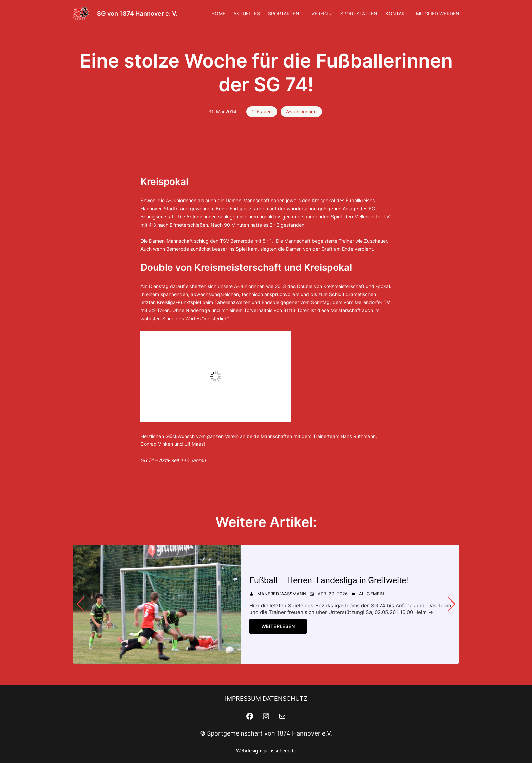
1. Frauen (262, 111)
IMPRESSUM (243, 698)
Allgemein (372, 594)
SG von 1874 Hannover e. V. (137, 13)
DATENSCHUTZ (285, 698)
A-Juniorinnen (301, 111)
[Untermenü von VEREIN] (331, 14)
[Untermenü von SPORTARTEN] (302, 14)
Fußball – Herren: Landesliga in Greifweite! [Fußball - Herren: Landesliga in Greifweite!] (329, 580)
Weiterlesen (278, 626)
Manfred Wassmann (282, 594)
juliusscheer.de (280, 751)
